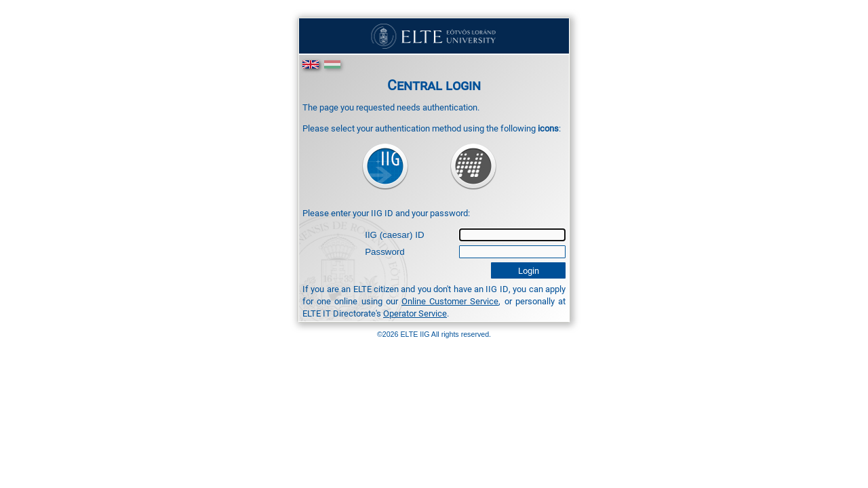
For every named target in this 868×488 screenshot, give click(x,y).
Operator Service (415, 313)
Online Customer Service (450, 301)
